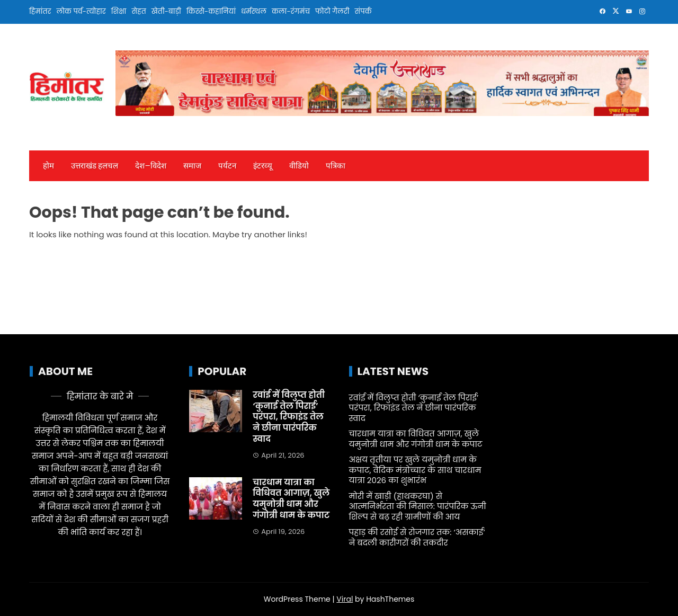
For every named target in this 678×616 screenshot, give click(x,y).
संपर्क (363, 11)
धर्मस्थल (254, 11)
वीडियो (299, 166)
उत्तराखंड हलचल (95, 166)
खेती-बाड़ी (166, 11)
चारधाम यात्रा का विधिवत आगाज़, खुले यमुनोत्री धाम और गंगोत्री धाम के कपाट (291, 499)
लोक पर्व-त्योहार (81, 11)
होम (48, 166)
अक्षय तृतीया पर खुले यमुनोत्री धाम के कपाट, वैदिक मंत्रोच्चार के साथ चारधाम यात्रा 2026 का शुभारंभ (415, 470)
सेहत (139, 11)
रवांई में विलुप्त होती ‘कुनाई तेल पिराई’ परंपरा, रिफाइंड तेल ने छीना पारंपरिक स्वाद (289, 417)
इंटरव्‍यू (263, 166)
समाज (192, 166)
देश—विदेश (150, 166)
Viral (345, 599)
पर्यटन (227, 166)
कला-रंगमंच (291, 11)
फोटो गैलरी (332, 11)
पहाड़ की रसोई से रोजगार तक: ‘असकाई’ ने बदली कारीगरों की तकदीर (417, 537)
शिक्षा (119, 11)
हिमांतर (40, 11)
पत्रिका (336, 166)
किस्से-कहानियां (211, 11)
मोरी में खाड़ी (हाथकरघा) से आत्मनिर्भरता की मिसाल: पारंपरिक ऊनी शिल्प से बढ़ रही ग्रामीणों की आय (418, 506)
